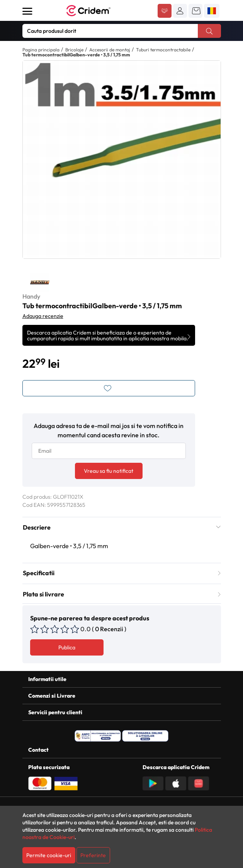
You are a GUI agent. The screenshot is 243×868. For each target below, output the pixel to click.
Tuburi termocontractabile (163, 50)
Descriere (122, 527)
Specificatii (122, 573)
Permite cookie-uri (49, 855)
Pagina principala (41, 50)
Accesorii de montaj (110, 50)
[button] (180, 11)
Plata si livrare (122, 594)
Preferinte (93, 855)
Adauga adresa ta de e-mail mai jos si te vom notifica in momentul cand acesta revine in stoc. (109, 430)
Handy (31, 296)
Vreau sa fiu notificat (109, 471)
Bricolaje (74, 50)
